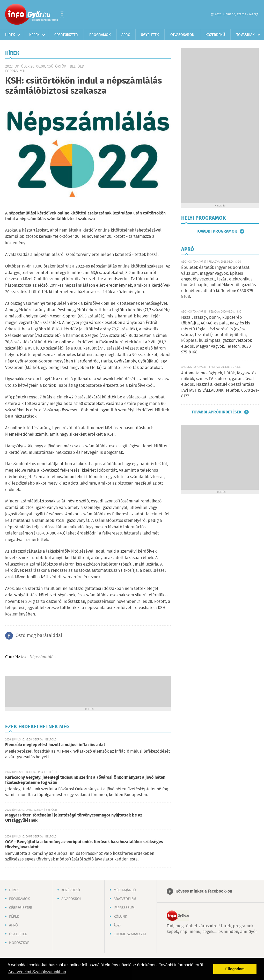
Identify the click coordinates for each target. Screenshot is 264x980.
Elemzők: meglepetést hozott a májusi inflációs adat (55, 745)
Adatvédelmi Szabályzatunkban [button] (37, 972)
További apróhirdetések (217, 412)
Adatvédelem (125, 899)
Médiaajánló (125, 890)
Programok (100, 35)
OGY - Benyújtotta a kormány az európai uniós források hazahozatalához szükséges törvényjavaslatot (84, 845)
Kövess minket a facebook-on (204, 891)
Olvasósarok (182, 35)
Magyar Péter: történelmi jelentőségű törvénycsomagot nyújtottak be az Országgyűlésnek (74, 818)
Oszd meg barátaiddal (39, 636)
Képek (34, 35)
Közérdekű (215, 35)
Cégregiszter (66, 35)
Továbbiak (245, 35)
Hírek (10, 35)
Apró (126, 35)
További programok (217, 231)
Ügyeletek (150, 35)
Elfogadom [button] (235, 969)
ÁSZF (118, 925)
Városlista (62, 15)
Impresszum (124, 908)
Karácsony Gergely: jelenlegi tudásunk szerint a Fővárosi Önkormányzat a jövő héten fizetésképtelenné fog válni (85, 780)
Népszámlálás (42, 657)
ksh (24, 657)
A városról (71, 899)
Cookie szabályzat (130, 934)
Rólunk (120, 917)
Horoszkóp (19, 943)
